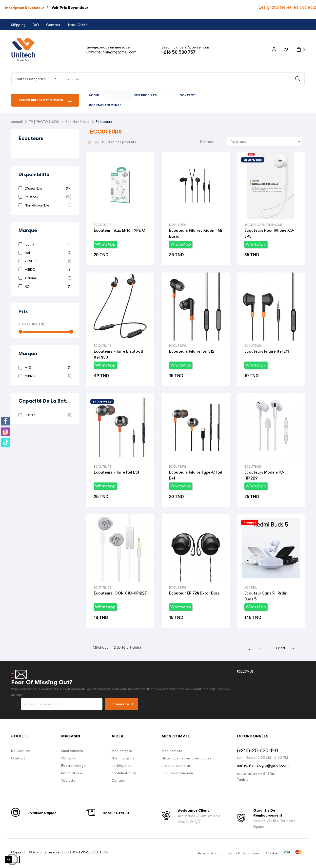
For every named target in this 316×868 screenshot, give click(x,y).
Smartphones (72, 751)
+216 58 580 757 (178, 52)
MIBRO (47, 269)
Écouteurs (31, 138)
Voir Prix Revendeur (70, 8)
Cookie (272, 853)
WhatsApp (105, 244)
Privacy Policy (210, 853)
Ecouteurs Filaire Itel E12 (192, 351)
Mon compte (122, 751)
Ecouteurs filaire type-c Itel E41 (196, 475)
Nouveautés (21, 751)
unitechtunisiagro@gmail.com (111, 52)
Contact (53, 25)
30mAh (47, 415)
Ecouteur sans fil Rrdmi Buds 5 (267, 596)
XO (47, 286)
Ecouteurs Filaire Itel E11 (267, 351)
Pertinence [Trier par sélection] (267, 142)
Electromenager (74, 766)
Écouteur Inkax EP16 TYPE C (119, 230)
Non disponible (47, 205)
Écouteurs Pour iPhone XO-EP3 (269, 233)
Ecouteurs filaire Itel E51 (116, 472)
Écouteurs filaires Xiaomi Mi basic (196, 233)
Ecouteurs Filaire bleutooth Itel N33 (119, 354)
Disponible (47, 188)
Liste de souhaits (176, 766)
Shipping (18, 25)
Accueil (251, 588)
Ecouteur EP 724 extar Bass (194, 593)
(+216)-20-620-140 (257, 751)
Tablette (68, 780)
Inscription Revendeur (25, 8)
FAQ (36, 25)
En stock (47, 197)
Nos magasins (123, 758)
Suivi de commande (177, 773)
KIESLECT (47, 261)
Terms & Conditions (244, 853)
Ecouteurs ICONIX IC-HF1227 (120, 593)
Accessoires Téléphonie (263, 225)
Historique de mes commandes (187, 758)
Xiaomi (47, 278)
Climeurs (68, 758)
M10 (47, 367)
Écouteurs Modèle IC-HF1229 (265, 475)
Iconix (47, 244)
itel (47, 253)
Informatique (72, 773)
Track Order (77, 25)
